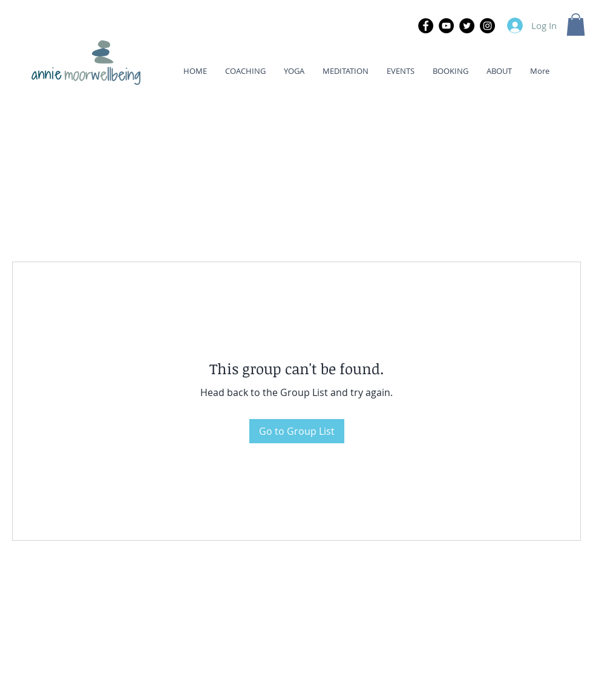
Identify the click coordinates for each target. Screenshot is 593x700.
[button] (576, 25)
